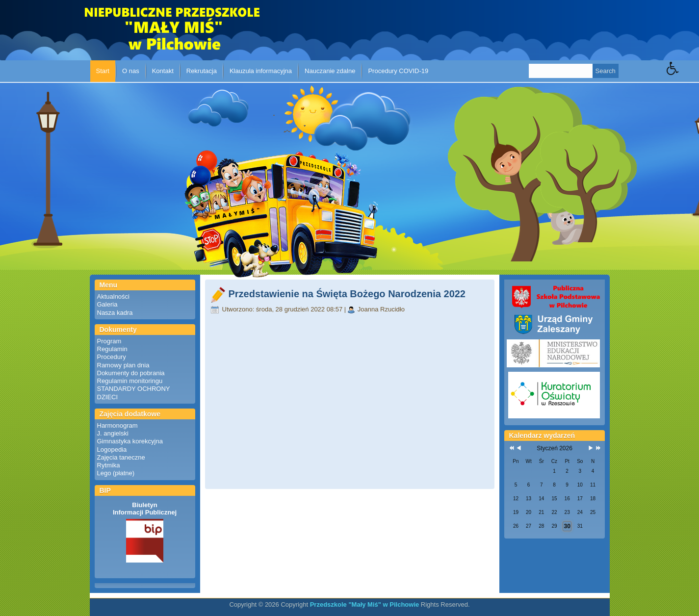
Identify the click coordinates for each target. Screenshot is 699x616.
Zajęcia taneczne (121, 457)
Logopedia (112, 449)
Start (103, 71)
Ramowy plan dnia (123, 365)
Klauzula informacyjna (261, 71)
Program (109, 341)
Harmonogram (117, 425)
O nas (131, 71)
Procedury (112, 357)
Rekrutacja (202, 71)
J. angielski (113, 433)
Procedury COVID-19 (398, 71)
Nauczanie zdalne (330, 71)
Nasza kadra (115, 313)
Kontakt (163, 71)
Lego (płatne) (116, 473)
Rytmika (109, 465)
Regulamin (112, 349)
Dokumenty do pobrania (131, 373)
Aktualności (113, 296)
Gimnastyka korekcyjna (130, 441)
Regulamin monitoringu (130, 381)
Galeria (107, 304)
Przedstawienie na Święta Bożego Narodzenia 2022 (347, 294)
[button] (683, 76)
